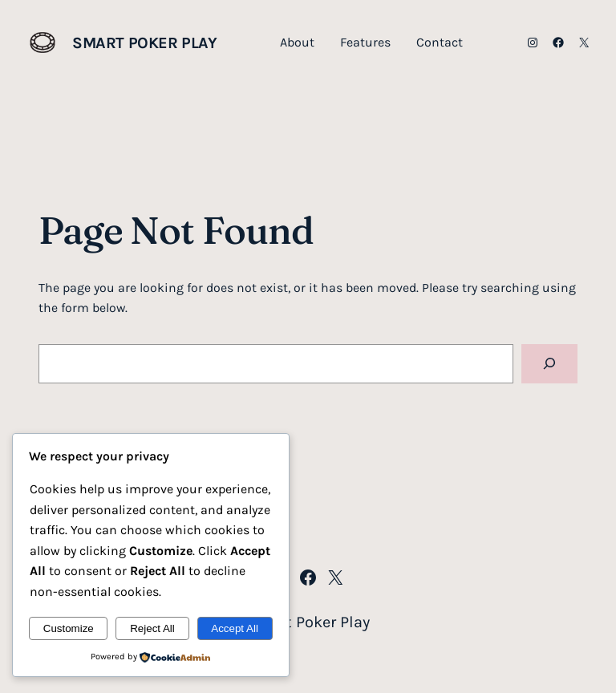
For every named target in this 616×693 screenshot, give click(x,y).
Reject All (152, 628)
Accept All (235, 628)
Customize (69, 628)
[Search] (549, 364)
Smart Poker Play (145, 43)
